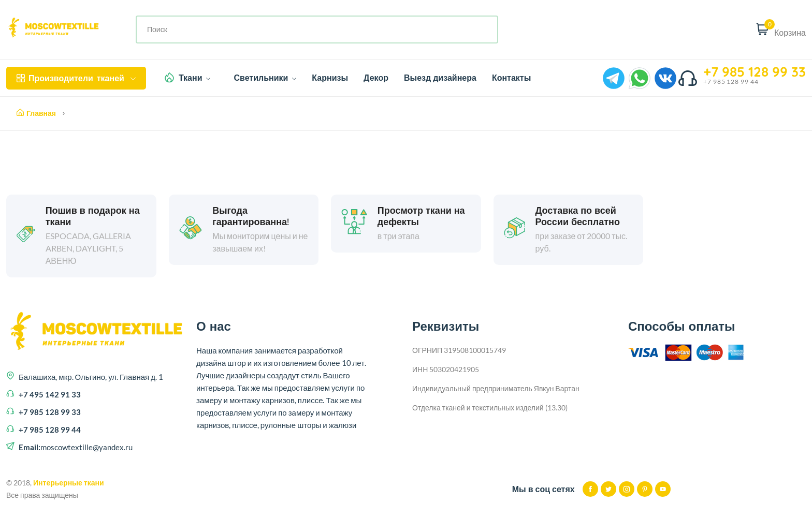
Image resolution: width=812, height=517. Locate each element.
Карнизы (330, 78)
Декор (376, 78)
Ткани (195, 78)
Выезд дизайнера (440, 78)
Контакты (511, 78)
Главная (36, 113)
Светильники (265, 78)
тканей (76, 78)
